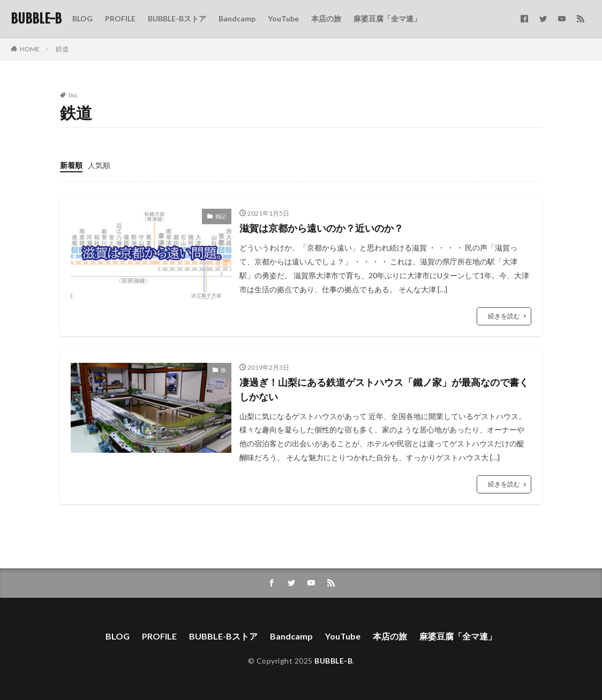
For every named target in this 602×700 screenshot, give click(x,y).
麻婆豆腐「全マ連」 (387, 18)
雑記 (221, 216)
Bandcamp (237, 18)
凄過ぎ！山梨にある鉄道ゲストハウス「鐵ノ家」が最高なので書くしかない (384, 389)
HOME (30, 49)
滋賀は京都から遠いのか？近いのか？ (321, 228)
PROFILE (120, 18)
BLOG (82, 18)
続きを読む (504, 316)
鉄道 (62, 49)
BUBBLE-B (36, 19)
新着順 (71, 165)
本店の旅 (326, 18)
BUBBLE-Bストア (177, 18)
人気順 (99, 165)
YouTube (283, 18)
